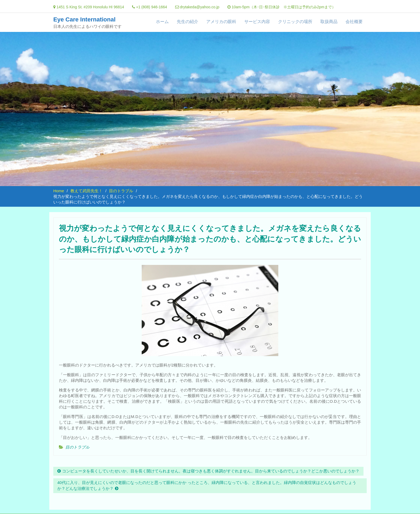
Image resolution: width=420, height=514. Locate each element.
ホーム (162, 22)
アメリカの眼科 (221, 22)
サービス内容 (257, 22)
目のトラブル (77, 447)
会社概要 (354, 22)
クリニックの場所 (295, 22)
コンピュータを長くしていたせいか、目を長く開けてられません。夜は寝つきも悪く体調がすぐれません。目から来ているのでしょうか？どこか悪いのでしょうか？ (211, 471)
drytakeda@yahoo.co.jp (199, 7)
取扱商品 (329, 22)
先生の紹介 (187, 22)
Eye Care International (84, 19)
